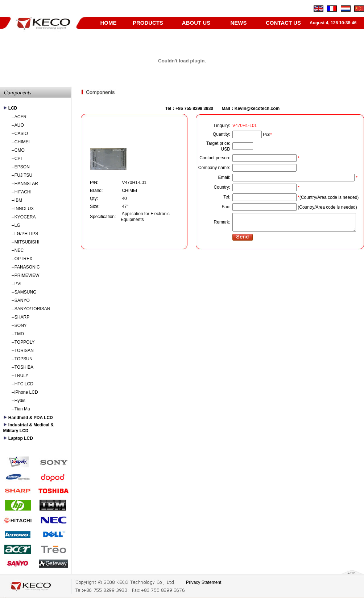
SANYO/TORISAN (32, 309)
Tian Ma (22, 409)
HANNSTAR (26, 184)
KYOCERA (25, 217)
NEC (19, 250)
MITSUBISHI (27, 242)
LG (17, 225)
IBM (18, 200)
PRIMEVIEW (27, 275)
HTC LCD (24, 384)
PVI (18, 284)
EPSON (22, 167)
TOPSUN (24, 359)
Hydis (20, 401)
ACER (20, 117)
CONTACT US (283, 23)
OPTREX (23, 259)
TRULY (21, 376)
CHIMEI (22, 142)
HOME (109, 23)
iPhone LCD (26, 392)
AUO (19, 125)
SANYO (22, 300)
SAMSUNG (26, 292)
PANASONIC (27, 267)
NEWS (239, 23)
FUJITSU (23, 175)
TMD (19, 334)
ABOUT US (196, 23)
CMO (20, 150)
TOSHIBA (24, 367)
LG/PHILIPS (26, 234)
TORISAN (24, 351)
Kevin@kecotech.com (257, 108)
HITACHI (23, 192)
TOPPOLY (25, 342)
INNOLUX (24, 209)
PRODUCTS (148, 23)
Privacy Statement (204, 582)
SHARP (22, 317)
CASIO (21, 134)
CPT (19, 159)
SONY (21, 325)
